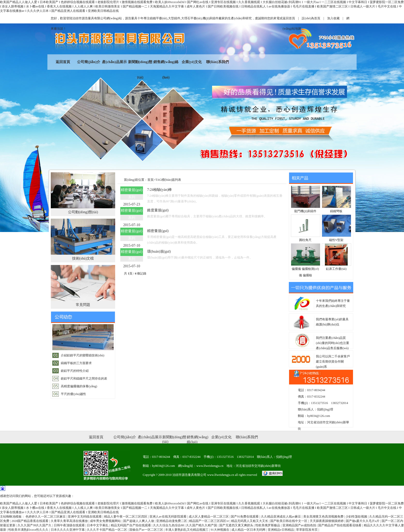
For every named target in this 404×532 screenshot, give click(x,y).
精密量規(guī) (158, 231)
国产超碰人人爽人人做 (139, 521)
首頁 (150, 180)
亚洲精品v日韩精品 (281, 530)
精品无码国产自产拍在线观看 (131, 525)
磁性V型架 (336, 240)
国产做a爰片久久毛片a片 (363, 521)
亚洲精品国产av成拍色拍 (300, 525)
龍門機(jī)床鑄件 (305, 211)
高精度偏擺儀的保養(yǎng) (79, 386)
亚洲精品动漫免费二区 (172, 521)
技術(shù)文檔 (83, 258)
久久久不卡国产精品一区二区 (107, 530)
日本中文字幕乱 (98, 525)
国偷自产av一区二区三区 (147, 530)
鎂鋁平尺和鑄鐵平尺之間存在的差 (84, 379)
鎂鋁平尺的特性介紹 (75, 371)
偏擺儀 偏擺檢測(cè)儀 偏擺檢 (305, 272)
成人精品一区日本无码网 (249, 530)
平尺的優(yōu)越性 (73, 394)
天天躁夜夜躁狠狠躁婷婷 (327, 521)
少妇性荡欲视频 (357, 517)
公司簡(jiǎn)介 (89, 62)
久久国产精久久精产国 (202, 525)
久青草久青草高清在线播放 (70, 521)
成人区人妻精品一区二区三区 (209, 517)
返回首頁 (289, 18)
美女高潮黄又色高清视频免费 (324, 517)
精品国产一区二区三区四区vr (209, 521)
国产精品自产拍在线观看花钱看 (340, 525)
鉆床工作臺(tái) (336, 269)
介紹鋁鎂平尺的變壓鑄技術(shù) (83, 355)
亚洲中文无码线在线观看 (85, 517)
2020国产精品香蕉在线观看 (30, 521)
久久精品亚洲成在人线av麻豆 (281, 517)
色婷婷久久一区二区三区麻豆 (46, 517)
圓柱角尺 (305, 240)
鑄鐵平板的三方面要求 (76, 363)
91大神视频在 (220, 530)
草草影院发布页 (307, 530)
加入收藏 (333, 18)
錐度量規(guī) (158, 210)
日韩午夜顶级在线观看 (70, 525)
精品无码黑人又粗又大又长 (250, 521)
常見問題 (83, 305)
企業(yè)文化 (192, 62)
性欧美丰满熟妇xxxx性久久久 (29, 530)
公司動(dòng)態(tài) (83, 212)
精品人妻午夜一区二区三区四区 (126, 517)
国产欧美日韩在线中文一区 (289, 521)
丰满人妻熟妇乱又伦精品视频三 (187, 530)
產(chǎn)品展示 (114, 62)
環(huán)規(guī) (159, 251)
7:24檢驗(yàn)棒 (159, 190)
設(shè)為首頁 (311, 18)
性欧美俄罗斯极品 (268, 525)
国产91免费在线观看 (245, 517)
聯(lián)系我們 (217, 62)
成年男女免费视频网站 (106, 521)
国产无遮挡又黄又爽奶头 (237, 525)
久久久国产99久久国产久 (35, 525)
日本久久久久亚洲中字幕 (68, 530)
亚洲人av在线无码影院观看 (168, 517)
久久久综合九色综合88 (169, 525)
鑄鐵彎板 (336, 211)
